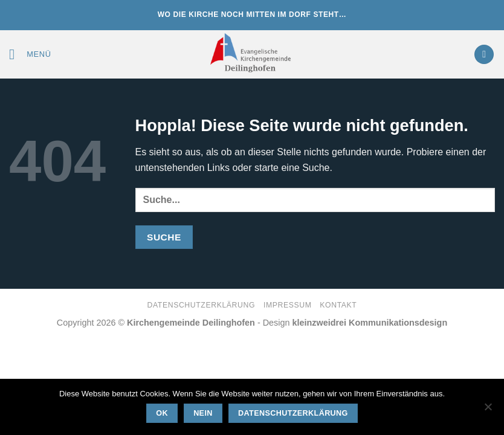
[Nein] (488, 410)
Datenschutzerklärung (202, 305)
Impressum (288, 305)
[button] (30, 54)
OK (162, 413)
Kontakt (338, 305)
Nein (203, 413)
